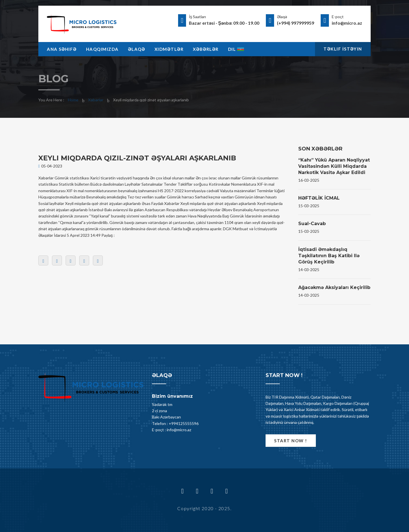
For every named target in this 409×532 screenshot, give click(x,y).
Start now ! (291, 441)
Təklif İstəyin (343, 49)
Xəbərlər (206, 49)
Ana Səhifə (62, 49)
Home (73, 100)
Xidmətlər (169, 49)
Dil (236, 49)
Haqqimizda (102, 49)
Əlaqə (137, 49)
